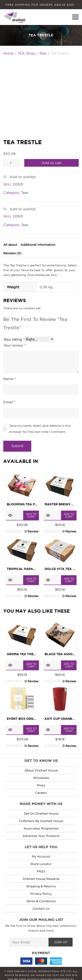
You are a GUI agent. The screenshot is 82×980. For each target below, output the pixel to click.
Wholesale (41, 761)
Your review (15, 329)
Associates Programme (41, 811)
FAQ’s (41, 854)
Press (41, 768)
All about (10, 228)
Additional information (38, 228)
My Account (41, 839)
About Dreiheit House (41, 753)
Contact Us (41, 892)
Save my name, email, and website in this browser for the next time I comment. (40, 412)
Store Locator (41, 847)
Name (10, 362)
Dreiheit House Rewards (41, 862)
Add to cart (51, 146)
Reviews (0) (12, 236)
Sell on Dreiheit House (41, 797)
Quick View (10, 499)
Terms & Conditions (41, 884)
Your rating (14, 322)
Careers (41, 776)
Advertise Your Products (41, 819)
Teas (25, 176)
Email (9, 386)
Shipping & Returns (41, 869)
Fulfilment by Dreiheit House (41, 804)
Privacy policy (41, 877)
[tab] (10, 228)
